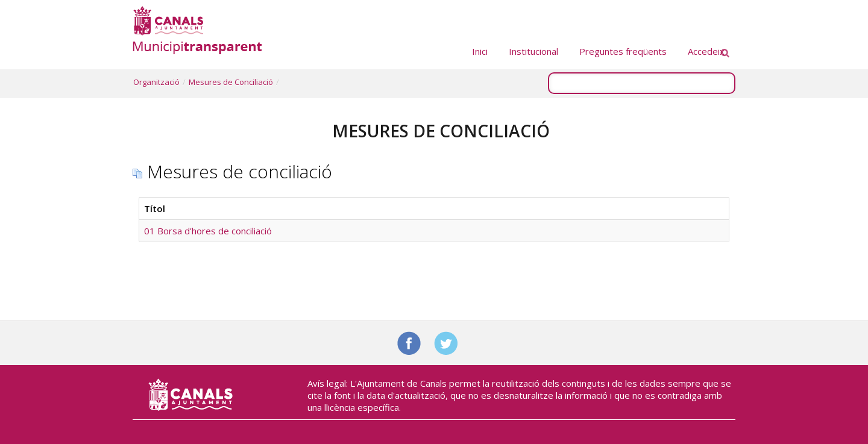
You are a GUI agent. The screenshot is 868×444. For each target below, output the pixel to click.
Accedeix (706, 51)
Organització (156, 82)
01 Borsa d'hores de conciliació (208, 231)
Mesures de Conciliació (231, 82)
